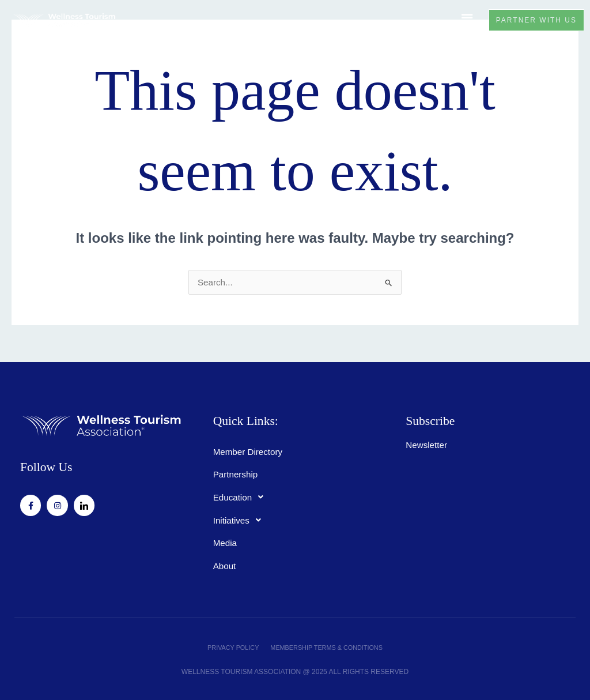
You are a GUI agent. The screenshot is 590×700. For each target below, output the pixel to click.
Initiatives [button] (241, 518)
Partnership (237, 471)
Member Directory (250, 448)
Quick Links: (237, 420)
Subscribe (424, 420)
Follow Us (39, 466)
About (225, 564)
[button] (462, 20)
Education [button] (243, 495)
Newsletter (428, 441)
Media (226, 541)
